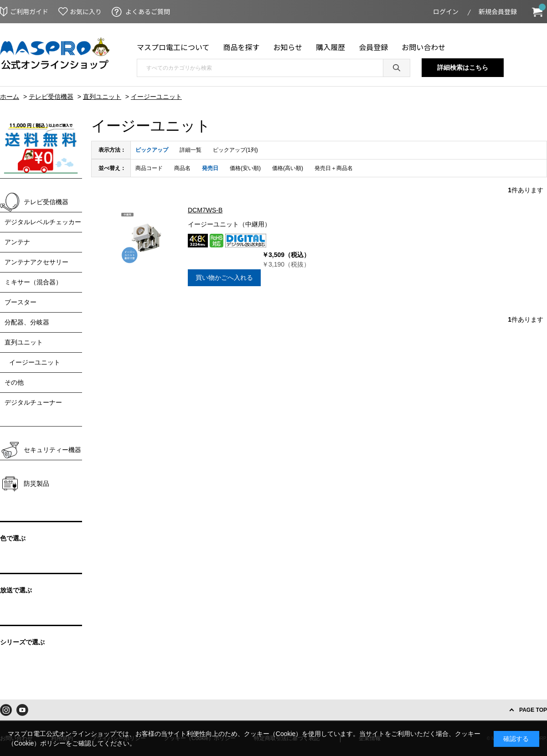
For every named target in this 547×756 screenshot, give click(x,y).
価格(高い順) (288, 168)
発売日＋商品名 (334, 168)
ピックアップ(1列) (235, 150)
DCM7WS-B (205, 210)
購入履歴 (330, 47)
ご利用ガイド (29, 11)
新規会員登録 (498, 11)
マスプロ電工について (173, 47)
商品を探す (242, 47)
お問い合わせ (423, 47)
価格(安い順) (245, 168)
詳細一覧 (191, 150)
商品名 (182, 168)
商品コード (149, 168)
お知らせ (288, 47)
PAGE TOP (533, 710)
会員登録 (373, 47)
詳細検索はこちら (463, 67)
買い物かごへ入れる (224, 278)
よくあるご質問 (148, 11)
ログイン (446, 11)
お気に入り (86, 11)
